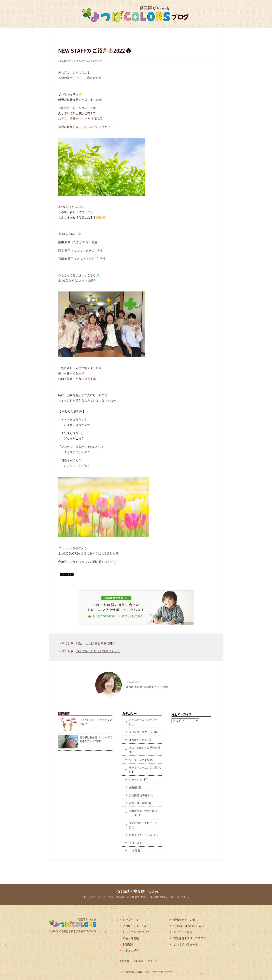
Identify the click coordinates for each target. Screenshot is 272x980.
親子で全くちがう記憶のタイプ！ (98, 651)
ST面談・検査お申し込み (138, 891)
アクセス (152, 961)
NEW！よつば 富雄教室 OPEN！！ (98, 643)
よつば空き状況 (138, 740)
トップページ (131, 920)
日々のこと (135, 780)
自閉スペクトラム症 (141, 835)
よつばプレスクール (141, 732)
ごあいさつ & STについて (143, 720)
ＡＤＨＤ (134, 843)
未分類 (133, 787)
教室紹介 (128, 944)
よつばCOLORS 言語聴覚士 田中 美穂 (147, 687)
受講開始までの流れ (186, 920)
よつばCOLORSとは (135, 926)
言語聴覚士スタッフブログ (190, 938)
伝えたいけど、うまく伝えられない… (96, 722)
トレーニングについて (136, 932)
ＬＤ (132, 851)
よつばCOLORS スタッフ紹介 (77, 280)
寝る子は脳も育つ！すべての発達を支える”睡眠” (96, 739)
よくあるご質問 (183, 932)
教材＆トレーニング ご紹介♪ (145, 767)
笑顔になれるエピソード (143, 823)
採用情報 (138, 961)
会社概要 (124, 961)
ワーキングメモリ (139, 760)
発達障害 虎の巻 (138, 795)
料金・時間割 (131, 938)
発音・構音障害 (138, 803)
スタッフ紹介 (131, 950)
